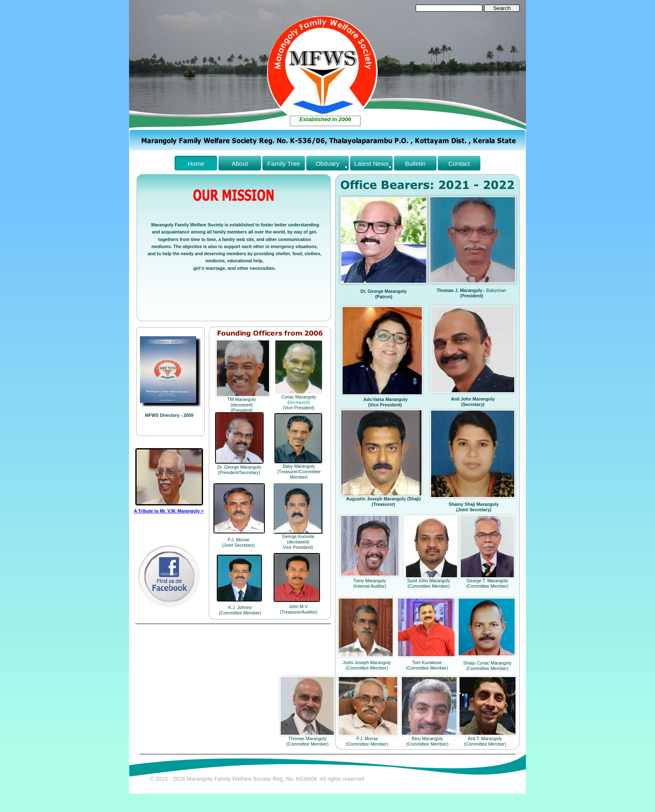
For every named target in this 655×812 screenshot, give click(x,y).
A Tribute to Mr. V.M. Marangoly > (169, 511)
